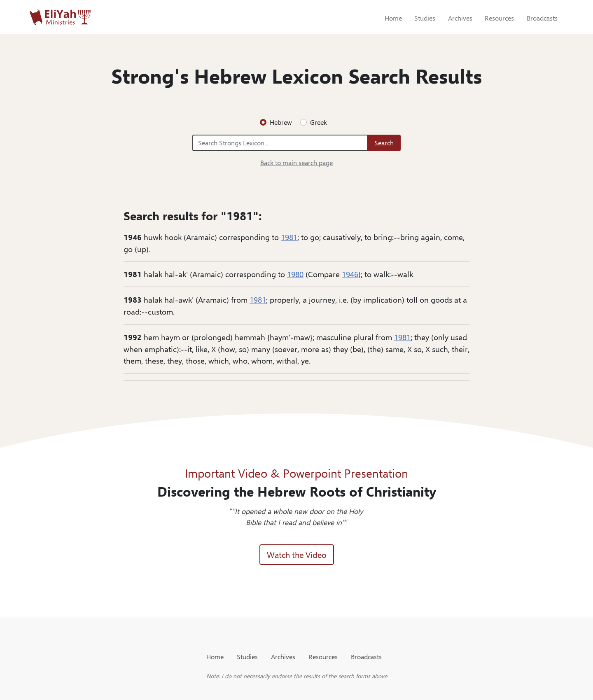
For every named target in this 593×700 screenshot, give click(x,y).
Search (384, 143)
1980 (295, 274)
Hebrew (281, 122)
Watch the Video (297, 554)
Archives (460, 18)
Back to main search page (296, 162)
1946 (350, 274)
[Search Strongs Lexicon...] (280, 143)
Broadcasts (542, 18)
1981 (289, 237)
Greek (319, 122)
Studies (425, 18)
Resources (499, 18)
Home (393, 18)
